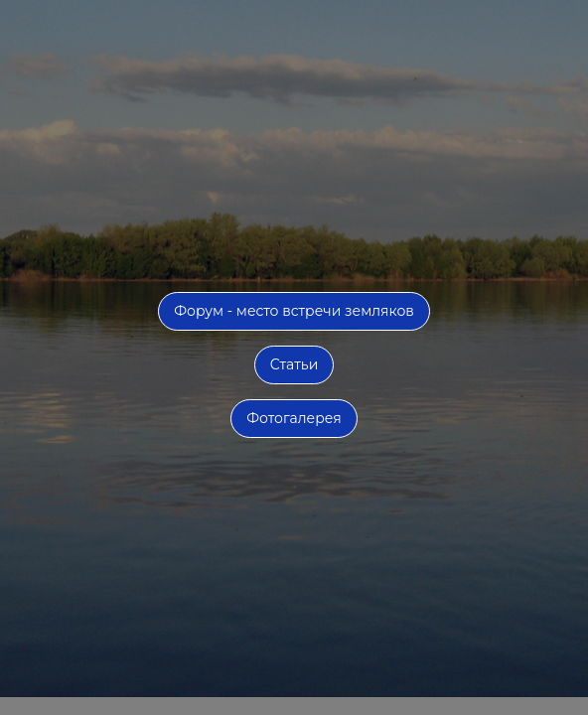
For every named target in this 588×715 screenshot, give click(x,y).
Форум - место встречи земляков (294, 311)
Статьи (294, 364)
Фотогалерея (294, 418)
